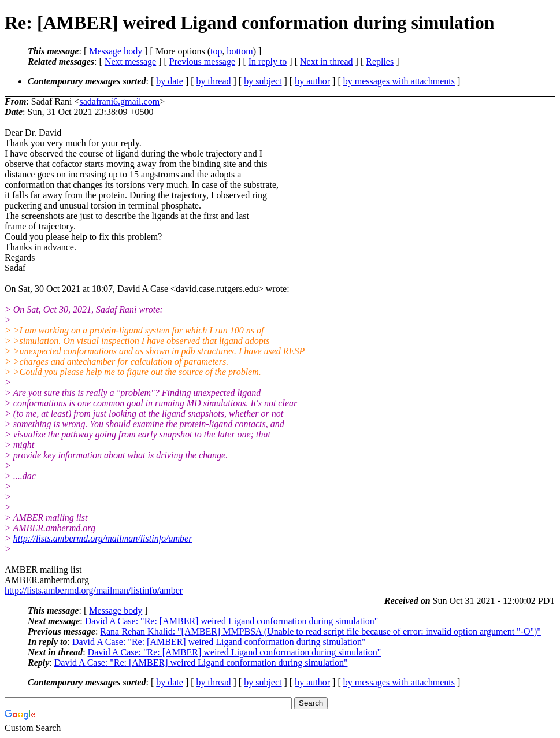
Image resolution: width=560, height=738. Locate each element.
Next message (130, 62)
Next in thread (327, 62)
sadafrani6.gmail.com (119, 101)
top (216, 51)
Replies (380, 62)
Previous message (202, 62)
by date (170, 81)
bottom (240, 51)
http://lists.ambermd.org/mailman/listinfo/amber (103, 538)
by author (312, 81)
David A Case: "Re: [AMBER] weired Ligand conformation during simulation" (232, 621)
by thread (214, 81)
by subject (263, 81)
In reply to (268, 62)
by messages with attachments (399, 81)
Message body (116, 51)
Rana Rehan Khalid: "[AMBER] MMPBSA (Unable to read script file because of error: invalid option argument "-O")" (320, 631)
